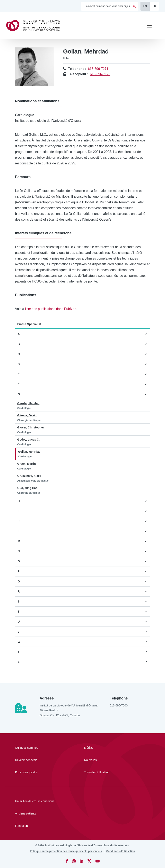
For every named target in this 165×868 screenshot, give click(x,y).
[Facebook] (67, 861)
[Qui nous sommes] (38, 748)
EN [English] (145, 6)
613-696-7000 (119, 705)
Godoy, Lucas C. (29, 440)
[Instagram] (74, 861)
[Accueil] (35, 26)
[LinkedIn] (81, 861)
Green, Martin (27, 464)
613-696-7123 (100, 74)
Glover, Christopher (31, 427)
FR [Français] (154, 6)
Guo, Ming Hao (27, 488)
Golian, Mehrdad (29, 452)
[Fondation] (83, 826)
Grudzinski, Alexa (29, 476)
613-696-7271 (98, 69)
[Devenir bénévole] (38, 760)
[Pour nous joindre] (38, 772)
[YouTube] (98, 861)
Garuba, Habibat (28, 403)
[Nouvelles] (107, 760)
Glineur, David (27, 415)
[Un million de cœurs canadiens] (83, 801)
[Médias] (107, 748)
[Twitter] (89, 861)
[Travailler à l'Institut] (107, 772)
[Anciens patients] (83, 813)
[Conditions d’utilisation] (121, 851)
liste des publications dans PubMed (51, 309)
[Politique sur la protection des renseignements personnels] (66, 851)
